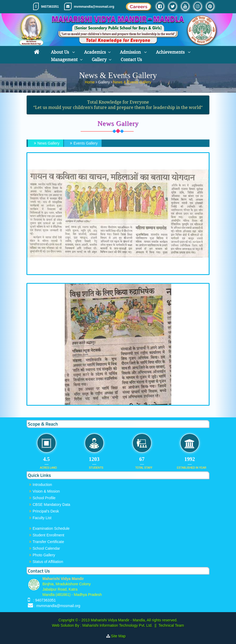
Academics (95, 52)
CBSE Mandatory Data (51, 505)
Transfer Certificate (48, 542)
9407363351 (50, 7)
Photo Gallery (44, 555)
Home (90, 82)
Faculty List (42, 518)
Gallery (99, 60)
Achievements (171, 52)
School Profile (44, 498)
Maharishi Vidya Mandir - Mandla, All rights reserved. (134, 620)
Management (64, 60)
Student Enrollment (48, 535)
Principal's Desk (46, 511)
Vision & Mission (46, 491)
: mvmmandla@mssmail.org (57, 606)
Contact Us (131, 60)
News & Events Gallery (132, 82)
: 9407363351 (43, 600)
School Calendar (46, 548)
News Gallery (46, 143)
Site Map (121, 636)
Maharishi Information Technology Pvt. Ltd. (117, 625)
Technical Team (171, 625)
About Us (60, 52)
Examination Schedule (51, 528)
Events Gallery (83, 143)
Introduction (42, 485)
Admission (131, 52)
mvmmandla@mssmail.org (94, 7)
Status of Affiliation (48, 562)
